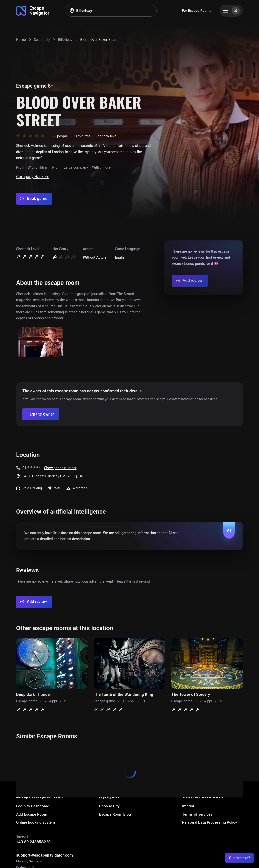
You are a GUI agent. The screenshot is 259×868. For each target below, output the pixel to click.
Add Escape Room (32, 814)
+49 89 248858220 (33, 842)
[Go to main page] (33, 11)
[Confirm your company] (41, 414)
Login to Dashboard (33, 806)
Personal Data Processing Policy (210, 822)
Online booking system (36, 822)
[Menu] (231, 11)
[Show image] (40, 342)
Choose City (109, 806)
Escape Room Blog (115, 814)
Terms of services (197, 814)
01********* (31, 468)
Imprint (188, 806)
